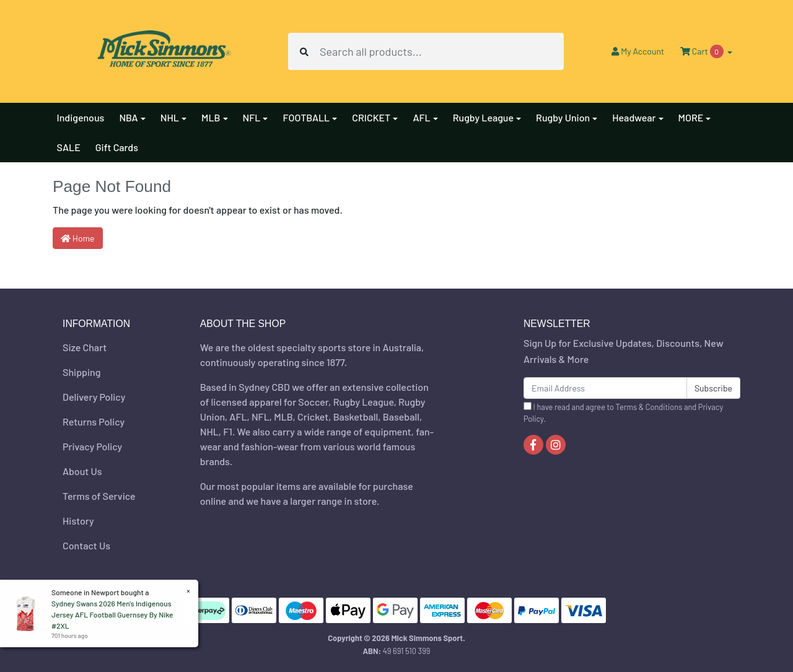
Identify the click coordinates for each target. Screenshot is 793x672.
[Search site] (304, 51)
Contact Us (86, 545)
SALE (69, 147)
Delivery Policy (94, 397)
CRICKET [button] (371, 117)
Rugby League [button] (483, 117)
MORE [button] (691, 117)
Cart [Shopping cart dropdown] (703, 51)
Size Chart (85, 347)
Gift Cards (117, 147)
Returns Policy (94, 421)
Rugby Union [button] (563, 117)
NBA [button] (128, 117)
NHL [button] (170, 117)
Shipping (81, 372)
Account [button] (638, 51)
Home (78, 238)
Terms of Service (99, 496)
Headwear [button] (634, 117)
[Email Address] (605, 388)
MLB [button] (211, 117)
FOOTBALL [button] (306, 117)
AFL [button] (421, 117)
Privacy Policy (92, 446)
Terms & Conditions (649, 407)
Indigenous (81, 117)
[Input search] (441, 51)
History (78, 521)
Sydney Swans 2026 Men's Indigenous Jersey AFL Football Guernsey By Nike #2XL (112, 614)
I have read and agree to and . (623, 413)
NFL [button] (252, 117)
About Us (82, 471)
